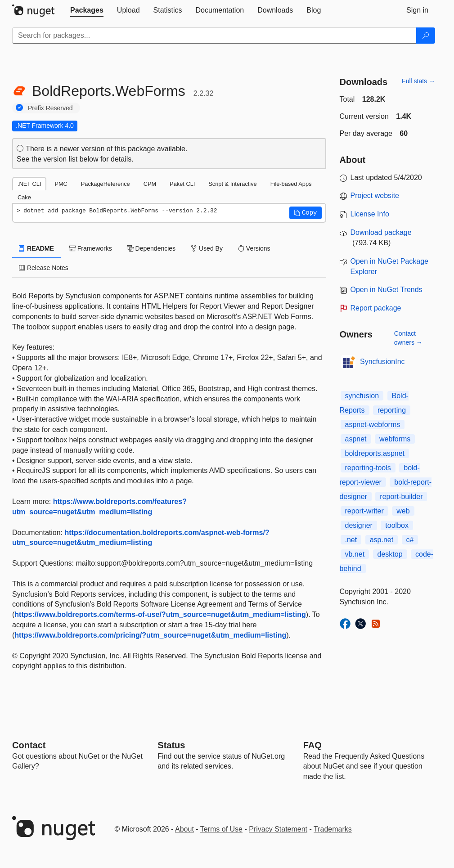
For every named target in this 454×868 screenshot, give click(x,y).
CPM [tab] (150, 184)
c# (410, 540)
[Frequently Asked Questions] (312, 745)
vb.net (355, 554)
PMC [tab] (61, 184)
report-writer (364, 511)
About (184, 829)
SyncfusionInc (382, 362)
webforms (395, 439)
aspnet (356, 439)
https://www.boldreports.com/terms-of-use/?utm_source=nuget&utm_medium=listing (160, 614)
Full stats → (418, 81)
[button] (306, 213)
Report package (376, 308)
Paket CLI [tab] (182, 184)
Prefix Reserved (50, 108)
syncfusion (362, 396)
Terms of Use (221, 829)
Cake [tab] (24, 197)
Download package (381, 232)
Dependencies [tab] (151, 248)
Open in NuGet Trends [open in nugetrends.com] (387, 290)
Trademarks (333, 829)
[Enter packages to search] (214, 36)
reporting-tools (368, 468)
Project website (375, 196)
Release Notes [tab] (44, 268)
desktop (390, 554)
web (403, 511)
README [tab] (36, 248)
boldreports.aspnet (375, 453)
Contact (29, 745)
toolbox (397, 525)
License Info (370, 214)
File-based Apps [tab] (291, 184)
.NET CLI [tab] (29, 184)
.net (351, 540)
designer (359, 525)
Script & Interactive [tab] (232, 184)
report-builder (401, 497)
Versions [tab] (254, 248)
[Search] (426, 36)
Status (171, 745)
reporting (392, 410)
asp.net (382, 540)
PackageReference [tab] (106, 184)
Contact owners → (408, 338)
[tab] (87, 10)
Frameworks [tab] (91, 248)
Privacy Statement (278, 829)
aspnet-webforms (373, 425)
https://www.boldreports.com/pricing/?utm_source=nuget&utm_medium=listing (150, 635)
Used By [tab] (207, 248)
